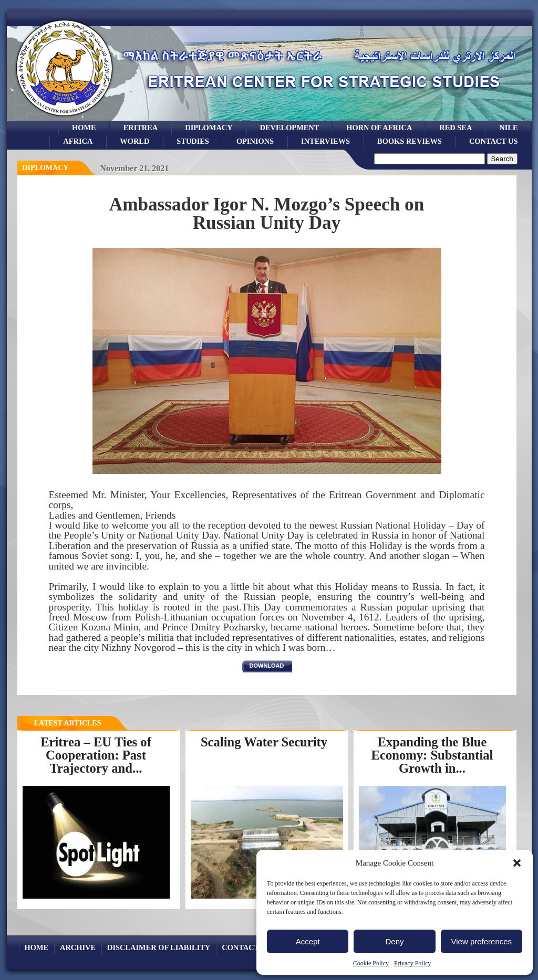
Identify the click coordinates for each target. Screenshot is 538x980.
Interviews (325, 141)
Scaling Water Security (264, 742)
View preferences (482, 941)
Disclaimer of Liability (159, 947)
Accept (308, 941)
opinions (255, 141)
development (290, 128)
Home (84, 128)
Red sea (456, 128)
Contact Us (494, 141)
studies (193, 141)
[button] (517, 863)
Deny (394, 941)
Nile (508, 128)
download (267, 666)
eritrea (141, 128)
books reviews (410, 141)
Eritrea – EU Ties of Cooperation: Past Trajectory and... (96, 755)
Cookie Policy (371, 963)
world (134, 141)
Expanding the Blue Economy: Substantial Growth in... (432, 755)
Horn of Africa (379, 128)
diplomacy (46, 168)
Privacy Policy (412, 963)
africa (78, 141)
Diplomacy (209, 128)
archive (78, 947)
